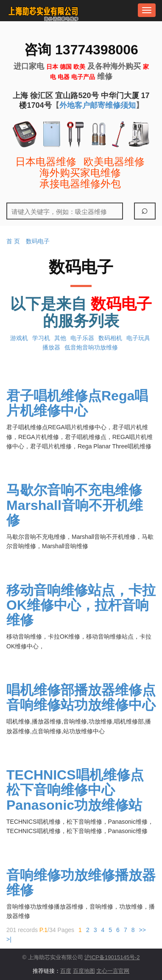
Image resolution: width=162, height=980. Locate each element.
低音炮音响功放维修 (91, 347)
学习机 (41, 338)
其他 (60, 338)
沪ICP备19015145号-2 (112, 957)
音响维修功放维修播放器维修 (81, 883)
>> (142, 930)
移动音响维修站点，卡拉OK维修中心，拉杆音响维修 (81, 605)
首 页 (13, 241)
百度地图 (84, 971)
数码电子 (38, 241)
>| (9, 939)
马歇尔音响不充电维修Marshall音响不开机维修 (75, 505)
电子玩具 (138, 338)
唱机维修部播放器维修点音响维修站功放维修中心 (81, 697)
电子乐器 (82, 338)
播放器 (51, 347)
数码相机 (110, 338)
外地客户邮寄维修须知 (98, 105)
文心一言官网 (113, 971)
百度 (66, 971)
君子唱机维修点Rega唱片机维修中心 (77, 403)
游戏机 (19, 338)
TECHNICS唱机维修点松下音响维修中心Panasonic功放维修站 (75, 790)
